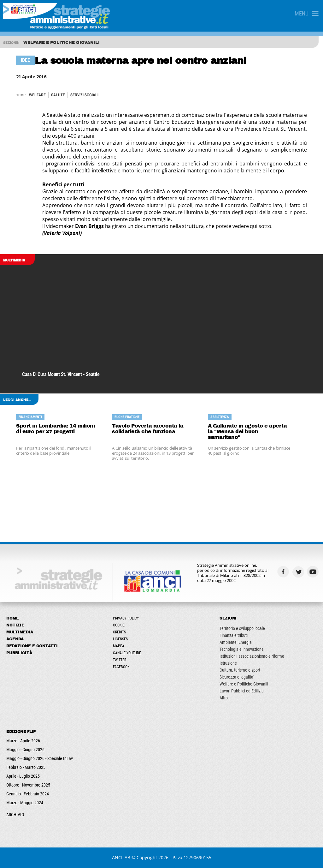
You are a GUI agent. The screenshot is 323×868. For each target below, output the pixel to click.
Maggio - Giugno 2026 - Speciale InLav (40, 758)
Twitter (120, 660)
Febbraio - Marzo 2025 (26, 767)
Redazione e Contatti (32, 646)
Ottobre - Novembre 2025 (28, 785)
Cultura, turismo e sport (240, 670)
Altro (224, 698)
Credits (119, 632)
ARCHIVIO (15, 815)
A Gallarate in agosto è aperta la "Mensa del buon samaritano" (247, 431)
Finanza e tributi (234, 635)
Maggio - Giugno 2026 (25, 750)
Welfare (37, 95)
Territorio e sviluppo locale (242, 628)
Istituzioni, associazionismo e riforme (252, 656)
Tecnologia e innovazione (242, 649)
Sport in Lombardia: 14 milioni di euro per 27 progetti (55, 429)
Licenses (120, 639)
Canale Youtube (127, 653)
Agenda (15, 639)
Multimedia (20, 632)
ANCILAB (121, 857)
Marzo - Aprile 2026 (23, 741)
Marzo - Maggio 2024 (25, 803)
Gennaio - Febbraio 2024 (28, 794)
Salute (58, 95)
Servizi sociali (84, 95)
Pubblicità (19, 653)
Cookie (119, 625)
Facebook (121, 667)
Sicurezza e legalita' (237, 677)
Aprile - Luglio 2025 (23, 776)
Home (13, 618)
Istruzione (228, 663)
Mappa (119, 646)
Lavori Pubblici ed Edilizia (242, 691)
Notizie (15, 625)
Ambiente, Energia (236, 642)
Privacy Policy (126, 618)
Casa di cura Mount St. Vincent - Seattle (61, 374)
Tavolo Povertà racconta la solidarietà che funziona (148, 429)
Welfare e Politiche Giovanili (244, 684)
